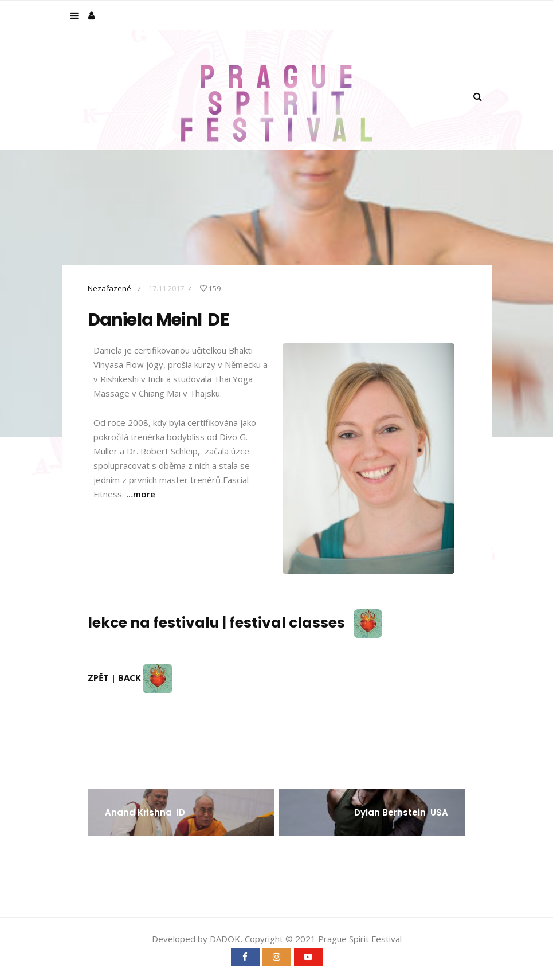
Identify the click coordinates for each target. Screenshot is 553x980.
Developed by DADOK (196, 939)
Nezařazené (109, 288)
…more (141, 494)
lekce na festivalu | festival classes (235, 623)
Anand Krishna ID (145, 812)
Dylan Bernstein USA (401, 812)
